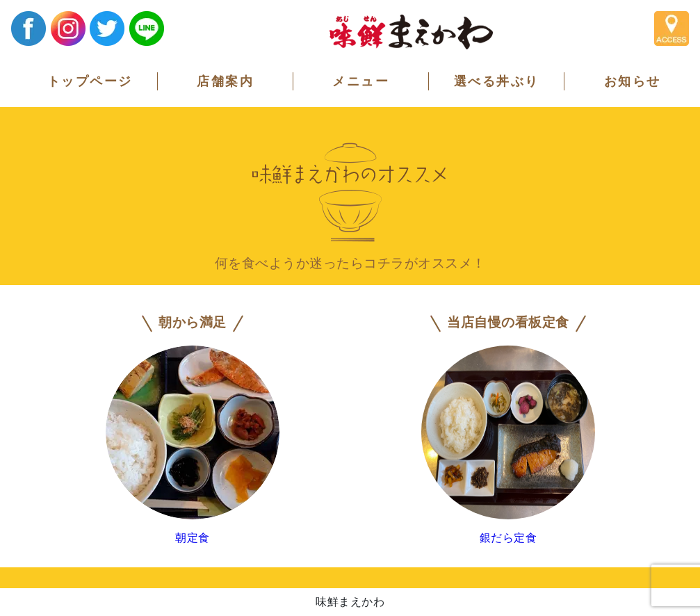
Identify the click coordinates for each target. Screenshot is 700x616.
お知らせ (633, 81)
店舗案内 (225, 81)
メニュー (361, 81)
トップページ (90, 81)
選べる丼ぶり (497, 81)
